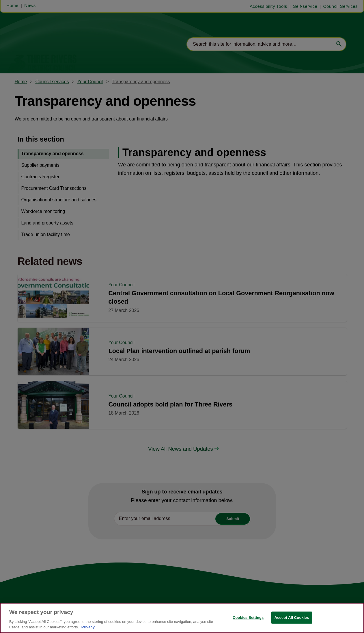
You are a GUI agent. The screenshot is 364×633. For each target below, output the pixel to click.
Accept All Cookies (292, 618)
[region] (182, 618)
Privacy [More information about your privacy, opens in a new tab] (88, 627)
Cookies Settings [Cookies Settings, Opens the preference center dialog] (248, 618)
